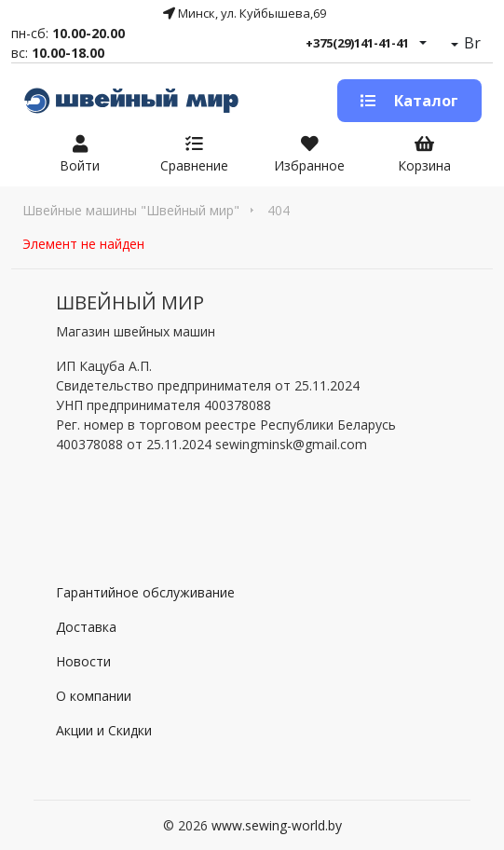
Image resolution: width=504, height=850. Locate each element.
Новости (83, 661)
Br (470, 43)
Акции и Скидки (104, 730)
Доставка (86, 627)
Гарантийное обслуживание (145, 592)
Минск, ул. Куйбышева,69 (245, 13)
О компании (94, 696)
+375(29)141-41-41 (357, 43)
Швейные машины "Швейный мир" (131, 210)
